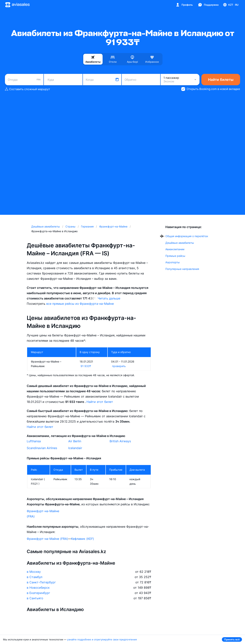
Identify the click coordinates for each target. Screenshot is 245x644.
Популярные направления (182, 269)
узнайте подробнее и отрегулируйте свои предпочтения (102, 639)
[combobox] (24, 80)
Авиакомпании (175, 249)
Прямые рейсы (175, 256)
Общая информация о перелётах (187, 236)
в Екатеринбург (38, 593)
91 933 (86, 366)
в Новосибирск (38, 588)
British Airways (120, 441)
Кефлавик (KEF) (83, 539)
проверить (119, 366)
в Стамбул (35, 577)
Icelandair (75, 448)
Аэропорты (173, 262)
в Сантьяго (35, 598)
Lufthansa (34, 441)
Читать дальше (109, 298)
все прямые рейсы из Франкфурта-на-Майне (80, 304)
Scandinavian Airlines (42, 448)
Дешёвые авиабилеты (180, 243)
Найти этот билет (100, 402)
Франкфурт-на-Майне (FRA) (43, 514)
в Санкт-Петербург (41, 582)
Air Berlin (75, 441)
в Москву (34, 572)
